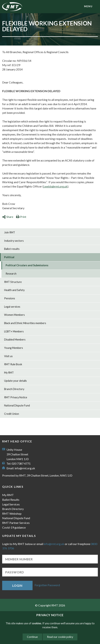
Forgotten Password (47, 585)
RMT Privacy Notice (16, 397)
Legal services (12, 307)
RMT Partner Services (16, 523)
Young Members (14, 348)
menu (88, 6)
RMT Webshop (12, 513)
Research (11, 274)
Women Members (14, 315)
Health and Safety (14, 290)
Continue (32, 637)
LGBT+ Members (14, 331)
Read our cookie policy (60, 637)
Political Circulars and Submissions (27, 265)
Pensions (10, 298)
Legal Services (11, 504)
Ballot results (12, 249)
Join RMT (10, 232)
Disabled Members (15, 340)
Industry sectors (14, 241)
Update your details (15, 381)
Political (9, 257)
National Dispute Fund (17, 405)
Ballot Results (11, 500)
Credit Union (12, 414)
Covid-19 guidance (14, 527)
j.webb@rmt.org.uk (55, 186)
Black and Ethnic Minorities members (25, 323)
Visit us (8, 356)
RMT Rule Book (13, 364)
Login (17, 586)
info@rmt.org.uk (25, 468)
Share (8, 217)
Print (21, 217)
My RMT (9, 373)
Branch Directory (14, 389)
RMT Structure (13, 282)
